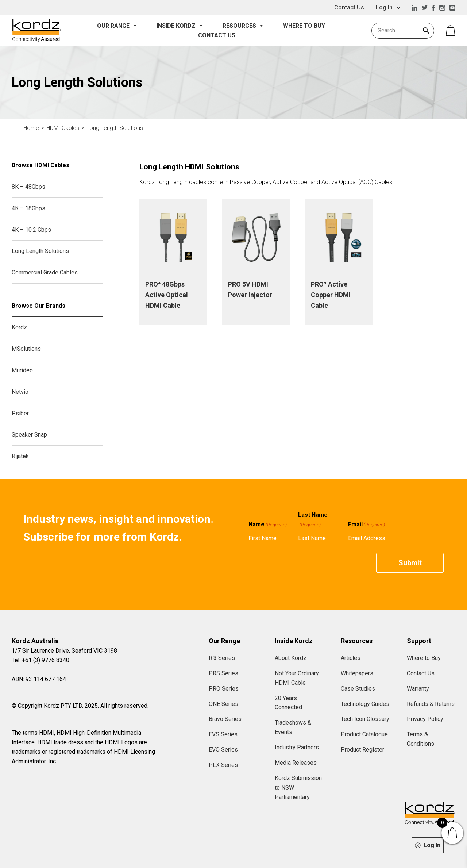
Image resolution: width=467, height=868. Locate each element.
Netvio (20, 392)
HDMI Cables (63, 128)
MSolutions (26, 349)
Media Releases (296, 763)
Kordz (19, 327)
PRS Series (223, 673)
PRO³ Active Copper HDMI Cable (331, 295)
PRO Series (224, 689)
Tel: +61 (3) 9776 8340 (40, 660)
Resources (243, 26)
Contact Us (349, 7)
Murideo (22, 370)
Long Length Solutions (115, 128)
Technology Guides (365, 704)
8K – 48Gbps (28, 187)
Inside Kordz (180, 26)
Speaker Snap (29, 435)
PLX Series (223, 765)
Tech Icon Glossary (365, 719)
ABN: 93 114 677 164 (39, 679)
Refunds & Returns (431, 704)
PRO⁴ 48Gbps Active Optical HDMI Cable (167, 295)
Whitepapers (357, 673)
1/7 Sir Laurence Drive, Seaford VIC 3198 (64, 651)
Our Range (117, 26)
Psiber (20, 413)
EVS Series (223, 734)
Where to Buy (304, 26)
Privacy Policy (425, 719)
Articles (351, 658)
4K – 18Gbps (28, 208)
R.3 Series (222, 658)
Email (366, 525)
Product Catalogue (364, 734)
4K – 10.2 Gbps (31, 230)
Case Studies (358, 689)
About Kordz (291, 658)
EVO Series (223, 750)
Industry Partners (297, 747)
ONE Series (223, 704)
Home (31, 128)
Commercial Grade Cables (45, 272)
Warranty (418, 689)
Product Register (362, 750)
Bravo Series (225, 719)
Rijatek (20, 456)
